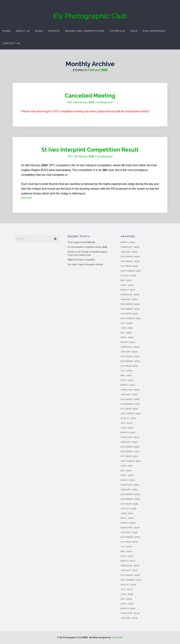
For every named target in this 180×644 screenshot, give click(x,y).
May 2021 (126, 471)
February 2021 (130, 485)
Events (54, 31)
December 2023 (130, 357)
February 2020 (130, 528)
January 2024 (129, 352)
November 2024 (130, 309)
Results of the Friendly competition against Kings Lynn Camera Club (87, 253)
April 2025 (127, 285)
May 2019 (126, 552)
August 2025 (129, 276)
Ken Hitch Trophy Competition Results (85, 265)
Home (7, 31)
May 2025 (126, 281)
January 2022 (129, 442)
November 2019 (130, 537)
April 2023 (127, 380)
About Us (23, 31)
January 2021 (129, 490)
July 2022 (127, 423)
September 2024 (131, 319)
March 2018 (128, 609)
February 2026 (130, 247)
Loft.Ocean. (117, 637)
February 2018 (130, 613)
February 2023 (130, 390)
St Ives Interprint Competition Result (90, 150)
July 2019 (127, 547)
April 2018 (127, 604)
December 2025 (130, 257)
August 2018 (129, 585)
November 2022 (130, 404)
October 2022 (130, 409)
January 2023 (129, 395)
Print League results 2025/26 (81, 242)
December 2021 (130, 447)
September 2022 (131, 414)
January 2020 (129, 533)
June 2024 (127, 328)
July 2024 (127, 323)
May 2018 (126, 599)
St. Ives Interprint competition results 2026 (87, 247)
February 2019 (130, 566)
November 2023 (130, 361)
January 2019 (129, 571)
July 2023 (127, 371)
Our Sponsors (154, 31)
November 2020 (130, 499)
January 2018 (129, 618)
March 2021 (128, 480)
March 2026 (128, 242)
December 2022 (130, 399)
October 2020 (130, 504)
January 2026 (129, 252)
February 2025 (130, 295)
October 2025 (130, 266)
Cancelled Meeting (90, 96)
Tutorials (117, 31)
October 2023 (130, 366)
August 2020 (129, 509)
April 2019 (127, 556)
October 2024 (130, 314)
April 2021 (127, 475)
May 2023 (126, 376)
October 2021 (130, 456)
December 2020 (130, 494)
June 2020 (127, 514)
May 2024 (126, 333)
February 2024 (130, 347)
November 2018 (130, 575)
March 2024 (128, 342)
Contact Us (12, 43)
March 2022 (128, 433)
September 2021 (131, 461)
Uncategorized (105, 102)
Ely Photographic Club (90, 16)
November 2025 (130, 262)
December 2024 (130, 304)
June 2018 (127, 594)
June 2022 (127, 428)
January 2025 (129, 300)
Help (134, 31)
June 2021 (127, 466)
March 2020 (128, 523)
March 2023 (128, 385)
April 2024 (127, 338)
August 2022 (129, 418)
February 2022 (130, 437)
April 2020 (127, 518)
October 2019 (130, 542)
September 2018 (131, 580)
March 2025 (128, 290)
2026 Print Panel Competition (81, 260)
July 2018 (127, 590)
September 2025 (131, 271)
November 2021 (130, 452)
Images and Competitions (85, 31)
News (39, 31)
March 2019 (128, 561)
